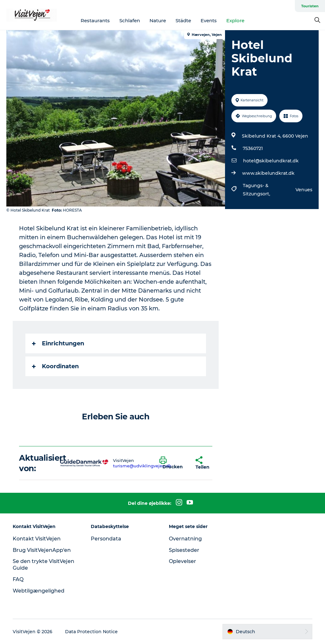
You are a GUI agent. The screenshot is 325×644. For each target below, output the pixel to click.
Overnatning (185, 539)
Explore (235, 20)
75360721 (253, 148)
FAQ (18, 579)
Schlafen (130, 20)
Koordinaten (55, 366)
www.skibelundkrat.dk (268, 173)
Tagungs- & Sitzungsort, (257, 190)
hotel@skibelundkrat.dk (271, 161)
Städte (183, 20)
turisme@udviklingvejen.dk (142, 466)
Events (209, 20)
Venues (304, 190)
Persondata (106, 539)
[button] (173, 463)
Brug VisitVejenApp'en (42, 550)
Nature (158, 20)
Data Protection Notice (91, 632)
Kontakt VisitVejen (37, 539)
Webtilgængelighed (39, 591)
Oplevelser (182, 561)
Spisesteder (184, 550)
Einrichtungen (58, 343)
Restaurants (95, 20)
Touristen (310, 6)
